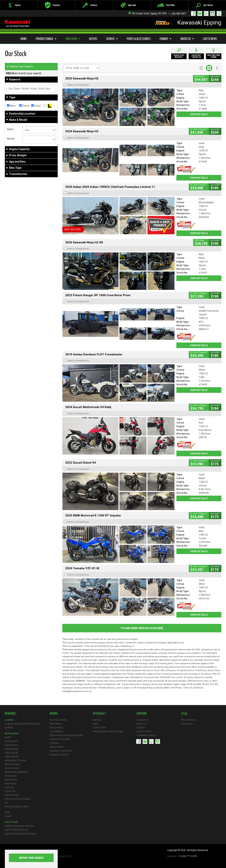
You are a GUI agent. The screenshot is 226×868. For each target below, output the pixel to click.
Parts (96, 724)
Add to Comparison (78, 85)
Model (11, 139)
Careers (141, 728)
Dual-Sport (11, 783)
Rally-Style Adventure (17, 772)
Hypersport (11, 745)
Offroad (9, 787)
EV (6, 803)
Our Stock (73, 39)
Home (24, 39)
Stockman (11, 776)
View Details (199, 114)
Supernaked (12, 749)
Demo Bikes (56, 728)
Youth (8, 816)
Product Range (46, 39)
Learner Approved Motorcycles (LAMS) (22, 726)
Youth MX (10, 791)
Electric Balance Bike (17, 807)
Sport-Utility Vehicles (17, 830)
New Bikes (56, 724)
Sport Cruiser (12, 768)
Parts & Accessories (139, 39)
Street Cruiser (13, 764)
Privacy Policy (188, 720)
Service (112, 39)
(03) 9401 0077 (179, 14)
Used (36, 106)
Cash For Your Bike (60, 739)
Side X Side (11, 822)
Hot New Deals (58, 720)
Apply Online (57, 747)
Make (10, 129)
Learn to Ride (144, 731)
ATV (7, 812)
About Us (187, 39)
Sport (8, 737)
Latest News (210, 39)
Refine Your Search (20, 67)
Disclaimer (187, 724)
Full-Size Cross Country (18, 799)
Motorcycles (12, 733)
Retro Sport (11, 753)
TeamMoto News (146, 735)
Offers (93, 39)
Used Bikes (56, 731)
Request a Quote (59, 755)
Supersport (11, 741)
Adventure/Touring (15, 760)
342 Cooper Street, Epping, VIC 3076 (148, 13)
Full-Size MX (12, 795)
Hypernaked (12, 756)
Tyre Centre (99, 728)
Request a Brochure (61, 751)
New (11, 106)
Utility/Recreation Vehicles (20, 826)
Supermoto (11, 780)
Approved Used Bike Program (66, 735)
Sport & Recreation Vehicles (21, 834)
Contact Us (142, 720)
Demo (24, 106)
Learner (9, 720)
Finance (166, 39)
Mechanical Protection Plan (108, 731)
